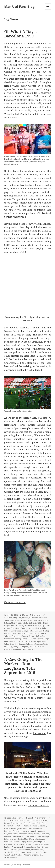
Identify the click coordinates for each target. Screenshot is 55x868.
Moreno (30, 842)
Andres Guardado (40, 821)
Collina (31, 623)
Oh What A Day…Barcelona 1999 (21, 34)
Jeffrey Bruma (34, 834)
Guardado (17, 831)
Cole (26, 623)
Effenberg (20, 626)
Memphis (8, 842)
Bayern (13, 620)
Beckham (33, 620)
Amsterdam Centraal (23, 821)
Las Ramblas (16, 631)
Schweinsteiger (30, 847)
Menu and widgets (48, 9)
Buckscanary (40, 733)
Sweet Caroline (41, 852)
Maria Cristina (10, 633)
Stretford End (10, 852)
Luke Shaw (9, 839)
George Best (9, 628)
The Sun (33, 647)
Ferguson (8, 831)
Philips (15, 844)
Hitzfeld (38, 628)
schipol (20, 847)
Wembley (17, 649)
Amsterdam (9, 821)
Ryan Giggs (42, 641)
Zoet (41, 855)
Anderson (8, 618)
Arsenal (25, 618)
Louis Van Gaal (28, 836)
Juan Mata (8, 836)
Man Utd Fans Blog (19, 6)
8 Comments (30, 649)
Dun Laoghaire (16, 828)
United (12, 855)
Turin (39, 647)
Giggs (18, 628)
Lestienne (17, 836)
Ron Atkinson (31, 641)
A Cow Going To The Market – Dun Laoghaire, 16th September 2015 (23, 666)
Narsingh (38, 842)
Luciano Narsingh (42, 836)
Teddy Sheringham (21, 647)
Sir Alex (45, 847)
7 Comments (12, 858)
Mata (26, 839)
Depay (26, 826)
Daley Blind (41, 823)
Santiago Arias (10, 847)
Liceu (24, 631)
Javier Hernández (20, 834)
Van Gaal (19, 855)
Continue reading (15, 602)
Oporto (25, 636)
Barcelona (34, 618)
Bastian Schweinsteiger (14, 823)
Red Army (39, 844)
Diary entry (37, 615)
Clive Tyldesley (17, 623)
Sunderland (21, 852)
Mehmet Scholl (23, 633)
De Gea (20, 826)
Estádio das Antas (32, 626)
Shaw (39, 847)
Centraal (32, 823)
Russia (47, 844)
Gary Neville (45, 626)
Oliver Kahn (16, 636)
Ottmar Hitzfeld (35, 636)
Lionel (30, 818)
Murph (25, 615)
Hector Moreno (28, 831)
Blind (26, 823)
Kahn (44, 628)
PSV (33, 844)
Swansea (30, 852)
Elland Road (37, 828)
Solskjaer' (30, 644)
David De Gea (10, 826)
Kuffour (7, 631)
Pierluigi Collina (21, 639)
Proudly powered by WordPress (17, 864)
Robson (22, 641)
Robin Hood (13, 641)
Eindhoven (28, 828)
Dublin (7, 828)
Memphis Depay (19, 842)
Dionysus (33, 826)
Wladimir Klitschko (31, 855)
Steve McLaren (37, 850)
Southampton (25, 850)
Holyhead (8, 834)
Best (40, 620)
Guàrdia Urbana (28, 628)
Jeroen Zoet (45, 834)
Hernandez (40, 831)
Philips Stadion (25, 844)
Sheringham (20, 644)
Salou (7, 644)
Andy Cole (17, 618)
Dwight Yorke (10, 626)
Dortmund (42, 826)
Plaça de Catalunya (36, 639)
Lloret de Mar (32, 631)
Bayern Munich (23, 620)
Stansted (39, 644)
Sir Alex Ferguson (11, 850)
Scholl (12, 644)
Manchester (43, 631)
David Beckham (41, 623)
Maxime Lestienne (37, 839)
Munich (33, 633)
